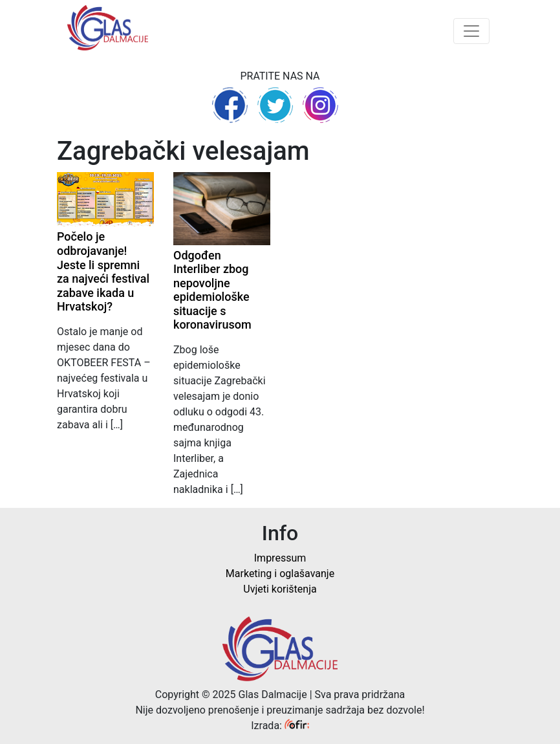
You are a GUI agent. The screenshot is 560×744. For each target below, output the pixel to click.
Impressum (280, 558)
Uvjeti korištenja (280, 589)
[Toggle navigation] (471, 31)
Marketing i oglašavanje (280, 574)
